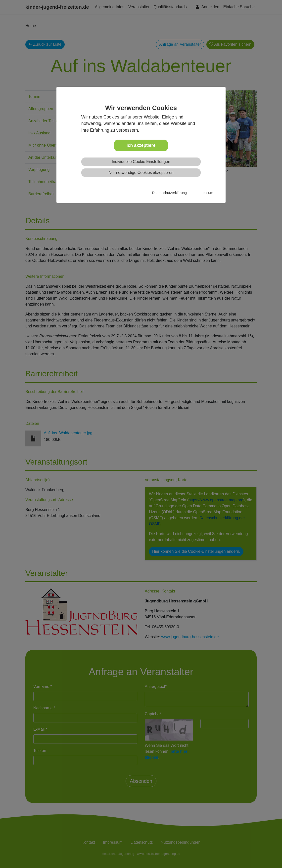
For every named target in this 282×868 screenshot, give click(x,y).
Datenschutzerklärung (169, 193)
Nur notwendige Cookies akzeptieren (141, 173)
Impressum (204, 193)
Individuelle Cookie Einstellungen (141, 162)
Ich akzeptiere (141, 145)
